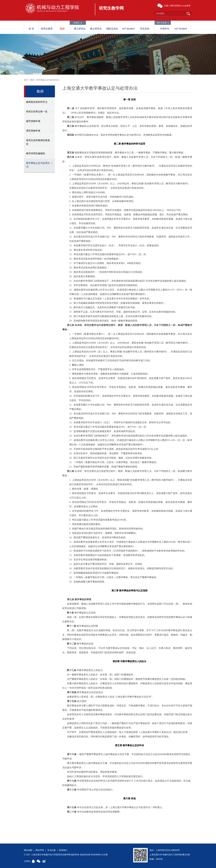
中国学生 (165, 29)
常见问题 (52, 850)
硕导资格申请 (33, 121)
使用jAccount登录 (183, 6)
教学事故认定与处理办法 (48, 80)
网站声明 (40, 850)
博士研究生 (80, 29)
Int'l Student (128, 29)
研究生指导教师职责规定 (38, 142)
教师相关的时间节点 (37, 102)
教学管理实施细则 (36, 153)
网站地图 (28, 850)
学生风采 (145, 29)
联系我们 (63, 850)
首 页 (31, 29)
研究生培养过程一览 (37, 112)
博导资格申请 (33, 131)
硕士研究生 (96, 29)
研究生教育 (47, 29)
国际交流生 (112, 29)
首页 (26, 80)
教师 (62, 29)
